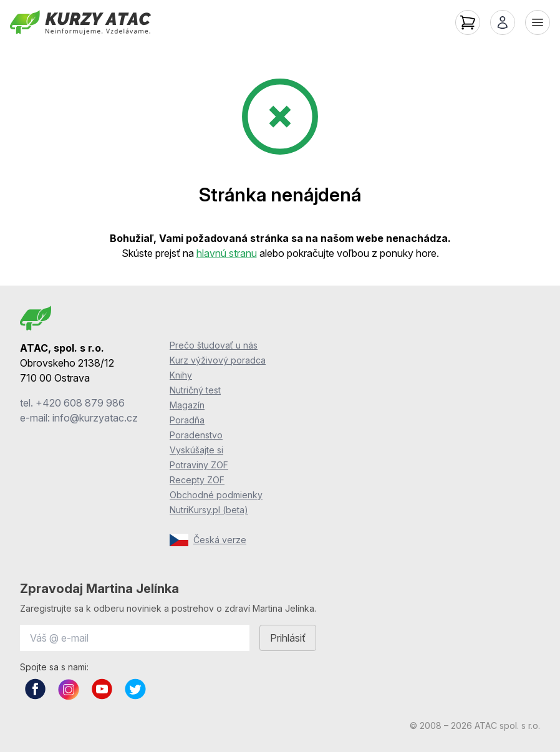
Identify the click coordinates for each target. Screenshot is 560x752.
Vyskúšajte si (196, 450)
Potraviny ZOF (199, 465)
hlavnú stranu (227, 253)
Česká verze (208, 540)
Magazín (187, 405)
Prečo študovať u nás (214, 345)
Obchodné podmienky (216, 495)
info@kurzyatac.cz (95, 418)
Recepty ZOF (197, 480)
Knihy (181, 375)
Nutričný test (195, 390)
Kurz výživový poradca (218, 360)
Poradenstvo (196, 435)
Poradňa (187, 420)
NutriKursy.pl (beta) (209, 510)
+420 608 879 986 (80, 403)
